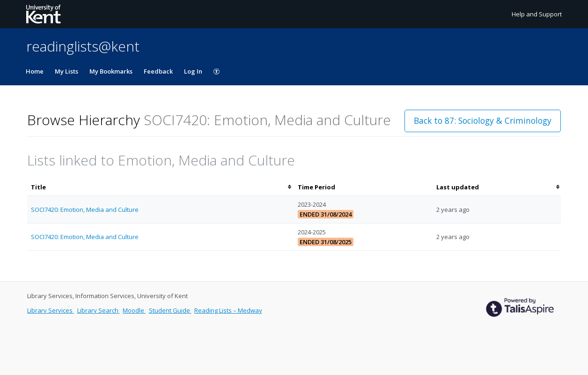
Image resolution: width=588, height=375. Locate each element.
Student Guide (170, 310)
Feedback (158, 71)
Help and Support (537, 14)
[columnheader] (161, 187)
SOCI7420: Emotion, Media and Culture (85, 210)
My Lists (66, 71)
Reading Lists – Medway (228, 310)
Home (35, 71)
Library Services (51, 310)
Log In (193, 71)
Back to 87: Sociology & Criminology (483, 120)
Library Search (99, 310)
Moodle (134, 310)
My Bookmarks (111, 71)
